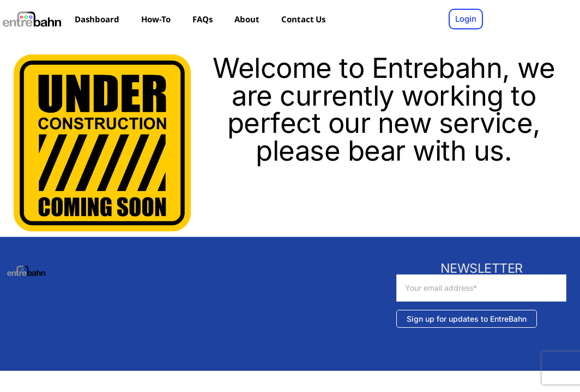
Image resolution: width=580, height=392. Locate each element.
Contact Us (303, 19)
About (247, 19)
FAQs (203, 19)
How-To (156, 19)
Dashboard (97, 19)
